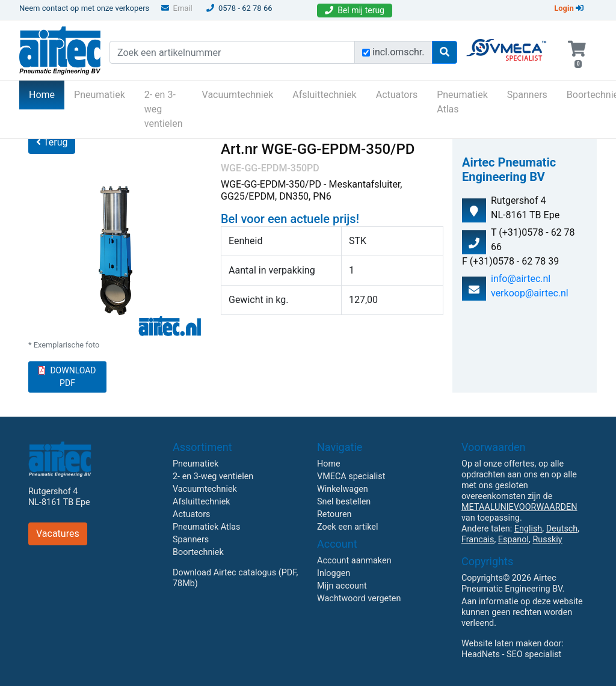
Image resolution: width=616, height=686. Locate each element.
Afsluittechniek (324, 95)
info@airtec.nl (521, 279)
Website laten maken (501, 644)
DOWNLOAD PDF (67, 377)
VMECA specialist (351, 476)
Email (177, 8)
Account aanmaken (354, 561)
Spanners (527, 95)
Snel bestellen (344, 502)
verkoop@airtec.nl (530, 293)
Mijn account (342, 586)
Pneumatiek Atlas (462, 102)
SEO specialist (534, 654)
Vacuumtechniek (238, 95)
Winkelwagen (343, 489)
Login (569, 8)
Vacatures (58, 534)
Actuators (397, 95)
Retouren (334, 514)
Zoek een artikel (348, 527)
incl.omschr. (399, 52)
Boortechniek (198, 552)
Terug (52, 142)
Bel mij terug (355, 10)
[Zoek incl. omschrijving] (366, 53)
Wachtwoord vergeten (359, 599)
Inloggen (334, 573)
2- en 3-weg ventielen (164, 109)
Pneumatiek (100, 95)
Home (47, 94)
